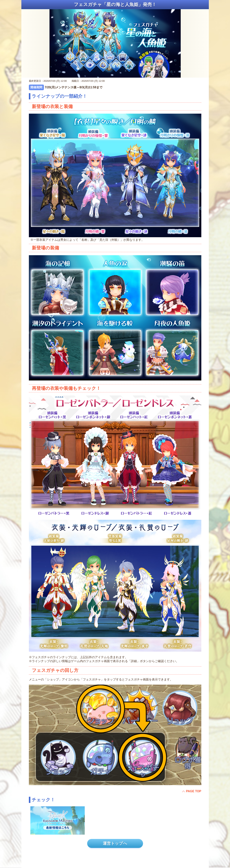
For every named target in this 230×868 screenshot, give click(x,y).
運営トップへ (115, 843)
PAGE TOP (194, 791)
